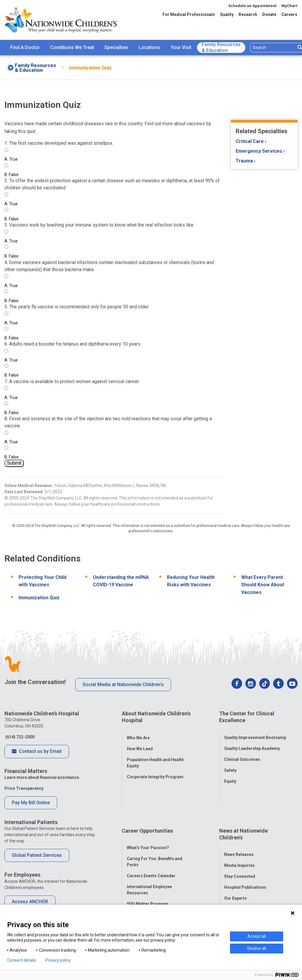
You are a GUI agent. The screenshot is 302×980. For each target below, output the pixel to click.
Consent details (22, 960)
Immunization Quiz (39, 598)
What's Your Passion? (148, 812)
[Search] (273, 48)
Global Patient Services (37, 855)
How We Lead (140, 743)
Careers (289, 14)
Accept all (257, 936)
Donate (269, 14)
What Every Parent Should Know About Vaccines (263, 585)
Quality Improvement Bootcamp (255, 732)
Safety (230, 764)
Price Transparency (24, 788)
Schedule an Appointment (252, 6)
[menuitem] (25, 48)
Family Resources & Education (221, 48)
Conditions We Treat (72, 47)
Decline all (257, 948)
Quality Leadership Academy (252, 743)
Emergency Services (259, 151)
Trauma (244, 161)
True (11, 159)
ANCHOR (135, 879)
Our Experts (235, 863)
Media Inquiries (239, 830)
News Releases (239, 819)
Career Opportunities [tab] (147, 801)
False (12, 175)
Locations (150, 47)
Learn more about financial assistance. (42, 777)
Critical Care (250, 141)
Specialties (116, 47)
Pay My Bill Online (31, 803)
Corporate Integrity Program (155, 771)
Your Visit (181, 47)
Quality (227, 14)
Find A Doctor (25, 47)
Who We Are (138, 732)
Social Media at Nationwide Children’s (123, 684)
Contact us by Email (37, 752)
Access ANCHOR (30, 902)
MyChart (289, 6)
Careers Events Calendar (151, 840)
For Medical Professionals (189, 14)
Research (248, 14)
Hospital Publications (245, 852)
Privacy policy (58, 960)
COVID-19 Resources (147, 890)
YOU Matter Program (147, 868)
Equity (230, 775)
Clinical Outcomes (242, 753)
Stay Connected (240, 841)
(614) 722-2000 (19, 737)
